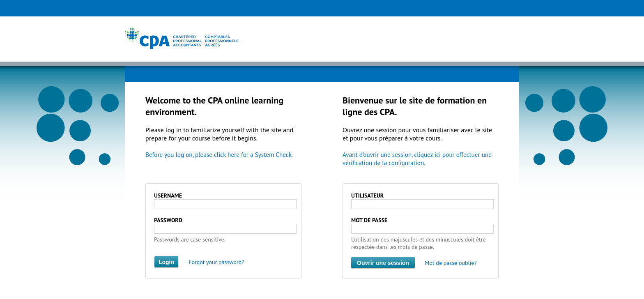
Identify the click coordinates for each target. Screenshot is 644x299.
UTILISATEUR (367, 195)
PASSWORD (168, 220)
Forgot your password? (216, 262)
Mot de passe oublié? (451, 263)
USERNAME (168, 195)
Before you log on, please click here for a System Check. (219, 155)
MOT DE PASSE (369, 220)
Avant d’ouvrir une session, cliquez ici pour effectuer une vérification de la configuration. (417, 159)
